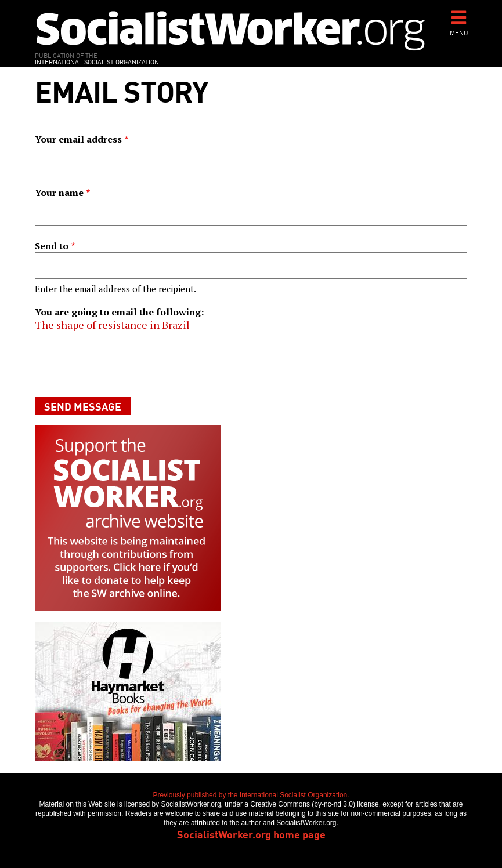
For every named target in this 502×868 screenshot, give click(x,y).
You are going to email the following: (119, 312)
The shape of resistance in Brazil (112, 325)
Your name (59, 193)
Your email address (78, 139)
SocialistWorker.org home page (251, 834)
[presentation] (123, 364)
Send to (52, 246)
